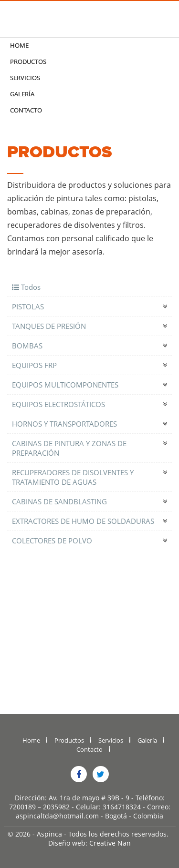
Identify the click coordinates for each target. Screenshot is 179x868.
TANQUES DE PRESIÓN (49, 326)
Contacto (26, 110)
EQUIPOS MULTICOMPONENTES (65, 385)
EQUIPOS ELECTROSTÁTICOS (58, 404)
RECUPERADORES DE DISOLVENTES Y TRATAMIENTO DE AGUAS (73, 477)
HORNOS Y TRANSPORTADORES (64, 424)
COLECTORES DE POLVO (52, 541)
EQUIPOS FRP (34, 365)
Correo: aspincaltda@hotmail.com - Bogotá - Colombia (93, 811)
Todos (26, 287)
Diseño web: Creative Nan (89, 843)
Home (19, 45)
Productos (28, 61)
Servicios (25, 78)
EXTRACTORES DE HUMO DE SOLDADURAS (83, 521)
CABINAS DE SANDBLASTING (59, 501)
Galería (22, 94)
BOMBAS (27, 346)
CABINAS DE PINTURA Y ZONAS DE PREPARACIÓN (69, 448)
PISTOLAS (28, 306)
